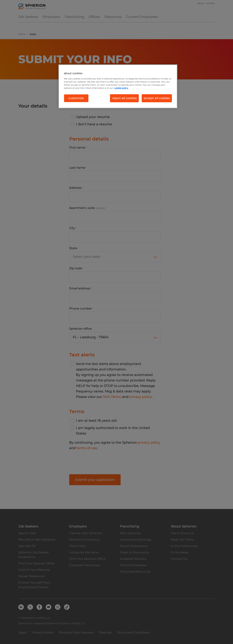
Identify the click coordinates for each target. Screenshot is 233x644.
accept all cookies (157, 98)
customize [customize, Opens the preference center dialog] (76, 98)
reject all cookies (124, 98)
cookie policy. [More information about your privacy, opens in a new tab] (121, 88)
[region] (118, 86)
